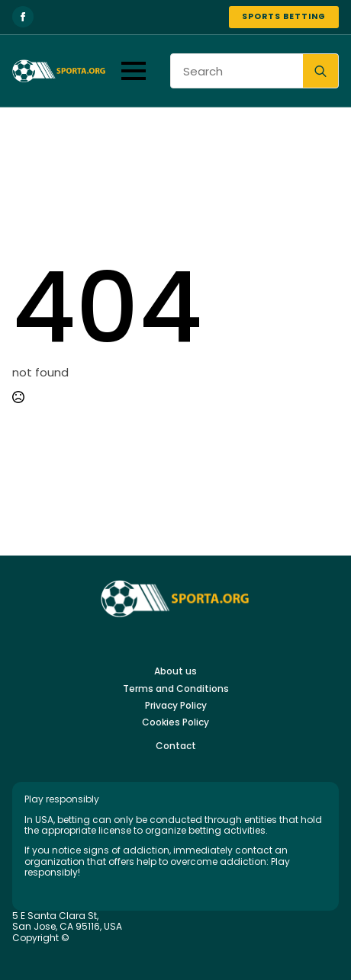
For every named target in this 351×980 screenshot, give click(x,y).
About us (175, 671)
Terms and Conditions (176, 689)
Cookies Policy (175, 722)
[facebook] (23, 17)
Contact (176, 746)
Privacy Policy (176, 706)
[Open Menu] (134, 71)
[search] (320, 72)
